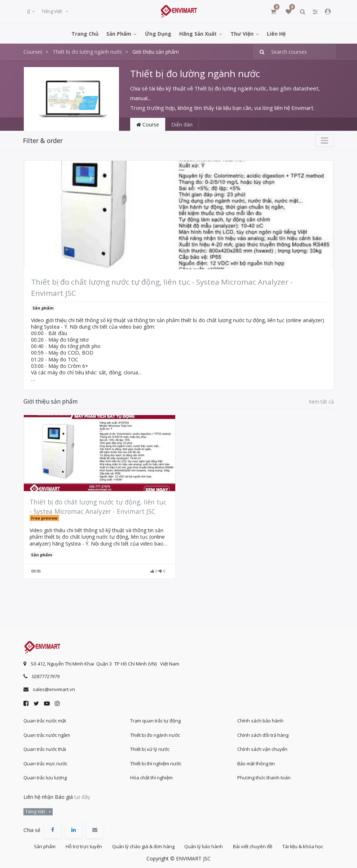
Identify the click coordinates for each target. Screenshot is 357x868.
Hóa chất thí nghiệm (151, 777)
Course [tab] (148, 124)
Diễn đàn (182, 124)
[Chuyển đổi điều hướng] (325, 141)
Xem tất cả (321, 402)
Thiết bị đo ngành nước (155, 734)
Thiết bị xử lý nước (150, 748)
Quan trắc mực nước (45, 763)
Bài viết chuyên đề (254, 846)
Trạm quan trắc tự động (155, 720)
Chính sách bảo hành (260, 720)
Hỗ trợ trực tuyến (82, 846)
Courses (33, 52)
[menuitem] (85, 33)
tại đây (82, 796)
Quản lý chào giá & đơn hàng (143, 846)
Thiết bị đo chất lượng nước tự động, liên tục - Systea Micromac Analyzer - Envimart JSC (162, 287)
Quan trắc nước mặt (45, 720)
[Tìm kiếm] (260, 52)
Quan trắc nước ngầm (47, 734)
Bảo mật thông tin (256, 763)
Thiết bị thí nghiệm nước (156, 763)
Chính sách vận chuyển (262, 748)
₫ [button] (29, 11)
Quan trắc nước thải (45, 748)
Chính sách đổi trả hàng (263, 734)
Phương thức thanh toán (264, 777)
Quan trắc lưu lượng (45, 777)
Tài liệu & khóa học (306, 846)
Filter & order (43, 141)
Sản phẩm (43, 308)
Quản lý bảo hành (204, 846)
